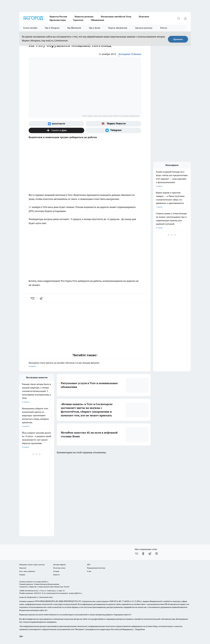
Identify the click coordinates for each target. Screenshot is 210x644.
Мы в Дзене (95, 28)
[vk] (33, 298)
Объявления (97, 20)
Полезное (144, 17)
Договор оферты (59, 565)
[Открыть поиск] (179, 18)
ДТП (89, 565)
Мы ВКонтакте (74, 28)
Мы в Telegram (52, 28)
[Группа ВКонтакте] (56, 124)
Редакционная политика (96, 568)
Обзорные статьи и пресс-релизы (32, 565)
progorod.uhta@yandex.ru (29, 597)
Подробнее (140, 629)
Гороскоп (78, 20)
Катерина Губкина (130, 54)
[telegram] (42, 298)
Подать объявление (118, 28)
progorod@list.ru (75, 593)
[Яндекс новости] (113, 124)
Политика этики (59, 568)
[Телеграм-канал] (113, 130)
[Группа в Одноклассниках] (143, 554)
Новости (56, 575)
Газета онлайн (30, 28)
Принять (178, 39)
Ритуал (164, 28)
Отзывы (56, 571)
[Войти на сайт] (185, 18)
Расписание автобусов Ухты (116, 17)
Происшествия (58, 20)
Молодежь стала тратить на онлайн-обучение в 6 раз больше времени (85, 365)
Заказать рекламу (144, 28)
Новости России (58, 17)
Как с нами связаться (27, 571)
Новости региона (84, 17)
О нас (89, 571)
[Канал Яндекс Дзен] (56, 130)
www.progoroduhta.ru (40, 582)
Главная (22, 575)
